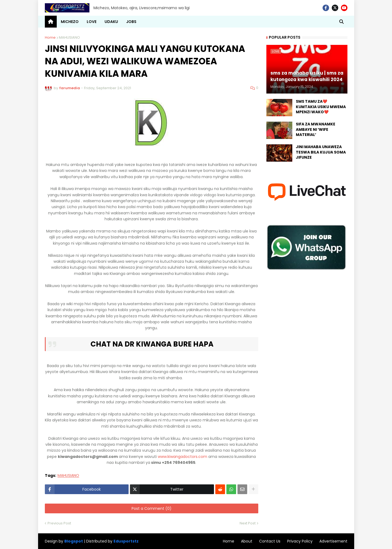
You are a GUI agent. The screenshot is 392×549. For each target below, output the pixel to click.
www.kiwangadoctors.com (182, 457)
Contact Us (270, 541)
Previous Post (59, 523)
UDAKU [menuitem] (111, 22)
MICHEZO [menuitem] (70, 22)
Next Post (248, 523)
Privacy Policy (300, 541)
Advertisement (333, 541)
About (247, 541)
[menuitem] (51, 22)
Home (50, 37)
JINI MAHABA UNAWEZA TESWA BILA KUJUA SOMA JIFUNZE (321, 152)
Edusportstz (126, 541)
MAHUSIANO (69, 37)
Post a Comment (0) (152, 508)
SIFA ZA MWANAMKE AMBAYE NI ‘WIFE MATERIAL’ (316, 129)
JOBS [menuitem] (131, 22)
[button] (341, 22)
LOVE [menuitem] (92, 22)
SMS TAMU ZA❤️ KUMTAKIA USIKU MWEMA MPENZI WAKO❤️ (321, 107)
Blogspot (74, 541)
